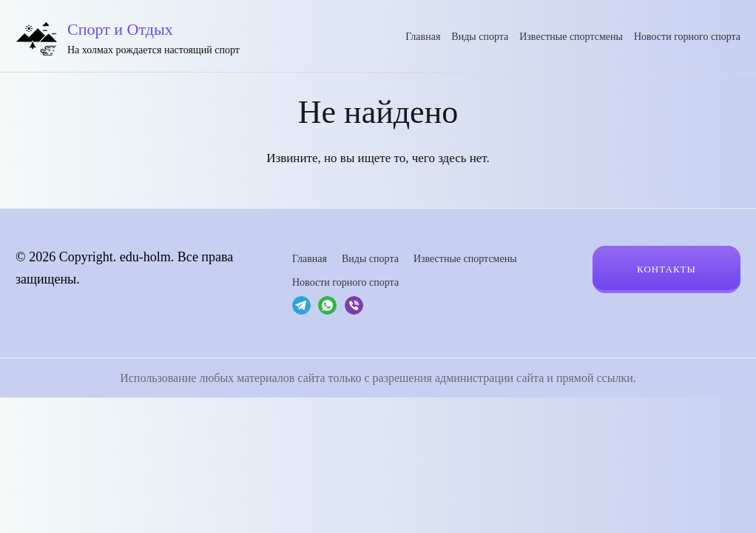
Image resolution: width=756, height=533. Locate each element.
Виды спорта (480, 37)
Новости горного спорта (687, 37)
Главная (423, 37)
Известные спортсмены (571, 37)
